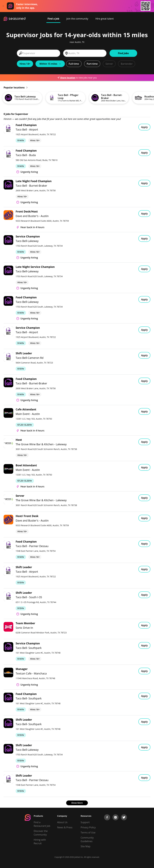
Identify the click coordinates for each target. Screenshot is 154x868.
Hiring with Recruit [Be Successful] (40, 842)
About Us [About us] (62, 822)
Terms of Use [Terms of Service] (88, 833)
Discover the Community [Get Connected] (41, 833)
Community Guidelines (87, 839)
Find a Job (53, 19)
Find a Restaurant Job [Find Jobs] (42, 824)
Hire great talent (105, 19)
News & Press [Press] (65, 827)
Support (85, 822)
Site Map (85, 846)
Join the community (77, 19)
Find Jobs (123, 53)
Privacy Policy (88, 827)
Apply (144, 127)
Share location (66, 78)
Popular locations (15, 88)
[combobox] (38, 53)
